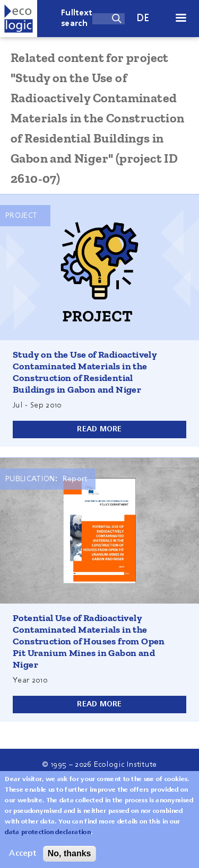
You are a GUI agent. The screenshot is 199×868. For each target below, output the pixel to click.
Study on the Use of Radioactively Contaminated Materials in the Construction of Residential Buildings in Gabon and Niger (85, 372)
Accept (23, 860)
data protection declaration (48, 839)
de (143, 18)
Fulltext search (77, 19)
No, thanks (70, 860)
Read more (99, 429)
